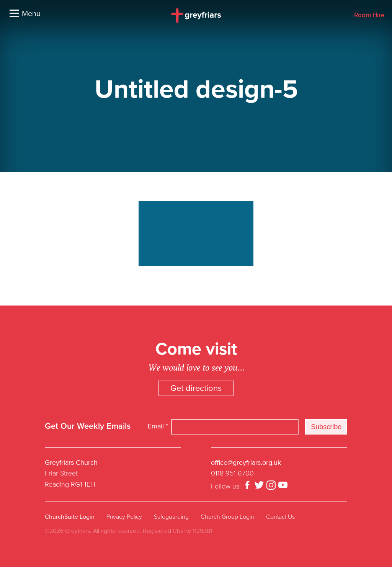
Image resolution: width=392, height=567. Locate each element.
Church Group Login (227, 517)
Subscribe (326, 427)
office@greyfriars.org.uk (246, 462)
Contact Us (280, 517)
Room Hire (369, 16)
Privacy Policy (124, 517)
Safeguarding (171, 517)
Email (158, 426)
